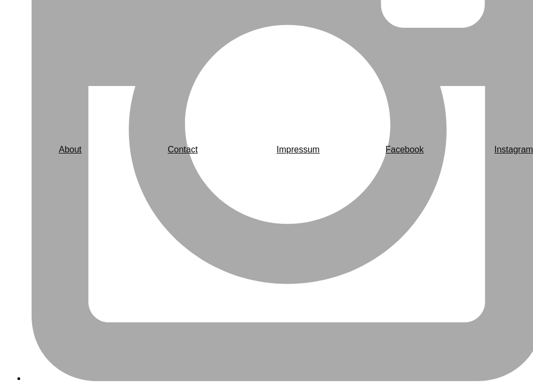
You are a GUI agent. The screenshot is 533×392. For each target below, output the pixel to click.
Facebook (405, 149)
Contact (183, 149)
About (70, 149)
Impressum (298, 149)
